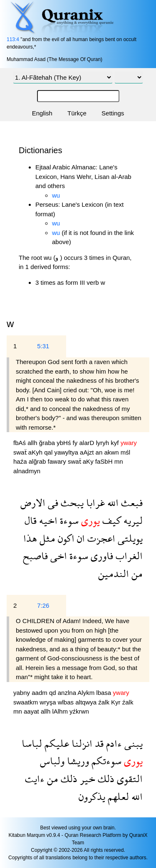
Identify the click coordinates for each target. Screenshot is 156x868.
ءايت (35, 779)
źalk (105, 702)
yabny (22, 693)
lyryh (103, 443)
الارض (33, 502)
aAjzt (88, 452)
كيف (110, 520)
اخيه (47, 520)
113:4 (13, 39)
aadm (40, 693)
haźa (21, 461)
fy (76, 443)
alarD (87, 443)
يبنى (132, 743)
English (42, 113)
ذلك (105, 779)
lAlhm (61, 711)
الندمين (114, 573)
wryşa (48, 702)
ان (80, 538)
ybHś (64, 443)
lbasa (104, 693)
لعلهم (117, 796)
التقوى (129, 779)
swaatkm (26, 702)
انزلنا (81, 743)
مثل (46, 538)
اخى (57, 556)
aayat (32, 711)
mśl (125, 452)
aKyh (36, 452)
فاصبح (35, 556)
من (136, 573)
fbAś (20, 443)
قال (31, 520)
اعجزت (100, 538)
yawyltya (67, 452)
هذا (30, 538)
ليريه (132, 520)
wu (56, 195)
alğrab (38, 461)
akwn (112, 452)
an (100, 452)
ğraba (48, 443)
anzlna (68, 693)
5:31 (43, 346)
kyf (115, 443)
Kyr (117, 702)
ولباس (52, 761)
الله (112, 502)
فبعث (131, 502)
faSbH (105, 461)
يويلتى (129, 538)
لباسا (32, 743)
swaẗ (21, 452)
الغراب (128, 556)
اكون (65, 538)
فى (52, 502)
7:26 (43, 605)
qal (49, 452)
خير (86, 779)
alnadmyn (27, 471)
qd (53, 693)
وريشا (77, 761)
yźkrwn (79, 711)
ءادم (113, 743)
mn (119, 461)
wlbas (67, 702)
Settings (113, 113)
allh (33, 443)
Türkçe (77, 113)
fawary (58, 461)
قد (98, 743)
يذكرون (92, 796)
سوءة (68, 520)
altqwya (87, 702)
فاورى (101, 556)
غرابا (94, 502)
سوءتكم (105, 761)
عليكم (56, 743)
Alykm (87, 693)
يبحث (71, 502)
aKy (89, 461)
